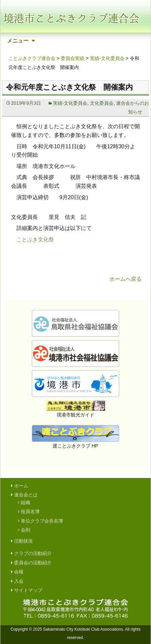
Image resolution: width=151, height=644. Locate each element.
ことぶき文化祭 (35, 239)
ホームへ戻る (125, 279)
